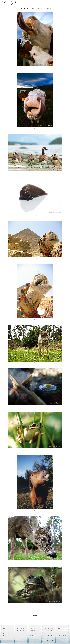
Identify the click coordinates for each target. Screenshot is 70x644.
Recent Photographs (21, 634)
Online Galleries (20, 635)
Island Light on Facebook (63, 636)
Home (36, 4)
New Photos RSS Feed (62, 634)
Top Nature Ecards (48, 630)
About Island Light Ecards (49, 629)
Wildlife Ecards (47, 632)
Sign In (67, 2)
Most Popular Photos (21, 632)
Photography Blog (7, 634)
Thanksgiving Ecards (48, 635)
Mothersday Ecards (48, 637)
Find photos (42, 4)
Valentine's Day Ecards (49, 640)
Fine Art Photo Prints (34, 632)
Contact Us (5, 635)
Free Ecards (50, 4)
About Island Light (7, 632)
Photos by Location (20, 629)
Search (18, 637)
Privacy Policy (6, 637)
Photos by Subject (20, 630)
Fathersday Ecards (48, 639)
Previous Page (35, 613)
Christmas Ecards (48, 634)
